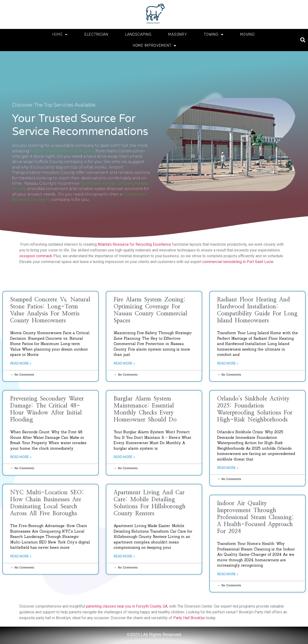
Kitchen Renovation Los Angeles (62, 151)
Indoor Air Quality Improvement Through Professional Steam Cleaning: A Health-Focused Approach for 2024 (255, 517)
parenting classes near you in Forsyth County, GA (127, 606)
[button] (303, 40)
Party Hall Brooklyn (189, 618)
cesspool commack (36, 256)
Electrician (96, 34)
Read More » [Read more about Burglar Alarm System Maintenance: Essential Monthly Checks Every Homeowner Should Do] (124, 457)
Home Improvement (155, 46)
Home (60, 34)
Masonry (178, 34)
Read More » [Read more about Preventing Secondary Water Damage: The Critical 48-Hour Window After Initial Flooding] (21, 457)
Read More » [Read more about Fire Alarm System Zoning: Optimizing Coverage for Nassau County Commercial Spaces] (124, 363)
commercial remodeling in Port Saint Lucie (238, 262)
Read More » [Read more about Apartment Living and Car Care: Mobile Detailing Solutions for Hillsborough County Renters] (124, 556)
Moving (247, 34)
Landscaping (138, 34)
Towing (214, 34)
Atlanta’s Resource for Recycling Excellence (134, 244)
